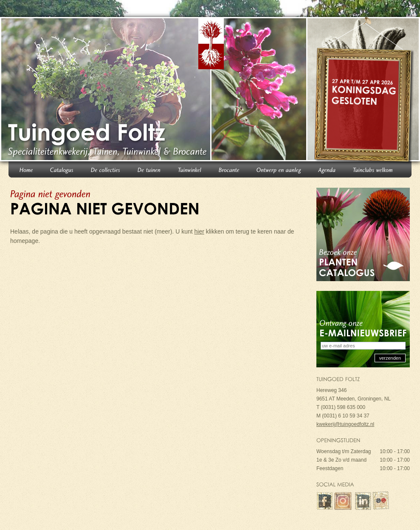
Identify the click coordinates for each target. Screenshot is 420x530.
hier (199, 231)
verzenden (390, 358)
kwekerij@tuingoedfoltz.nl (345, 424)
